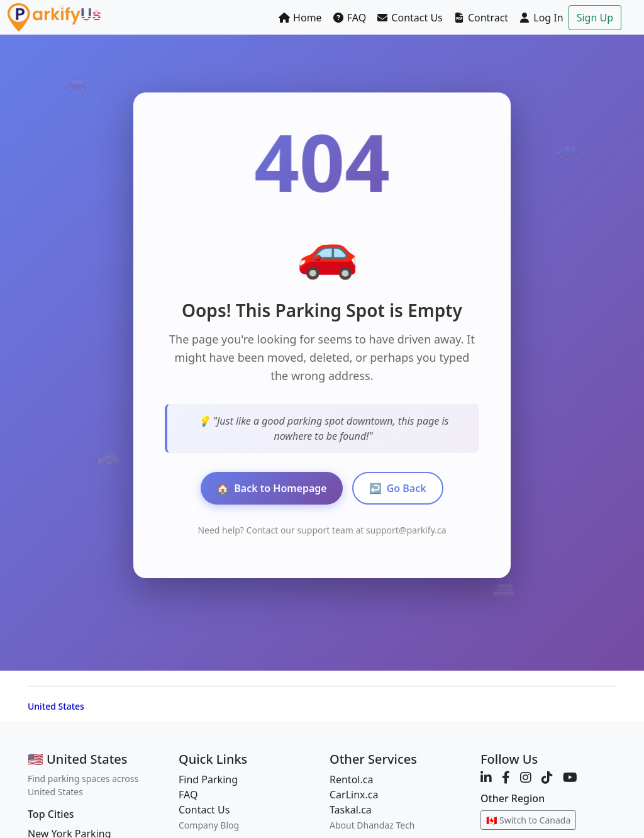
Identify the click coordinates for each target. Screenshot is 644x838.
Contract (480, 18)
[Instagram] (526, 777)
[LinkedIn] (486, 777)
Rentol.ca (351, 779)
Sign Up (595, 18)
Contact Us (409, 18)
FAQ (349, 18)
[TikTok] (547, 777)
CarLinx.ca (354, 795)
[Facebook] (506, 777)
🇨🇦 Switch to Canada (528, 820)
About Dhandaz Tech (372, 825)
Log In (541, 18)
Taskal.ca (351, 810)
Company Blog (209, 825)
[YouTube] (570, 777)
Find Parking (208, 779)
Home (300, 18)
